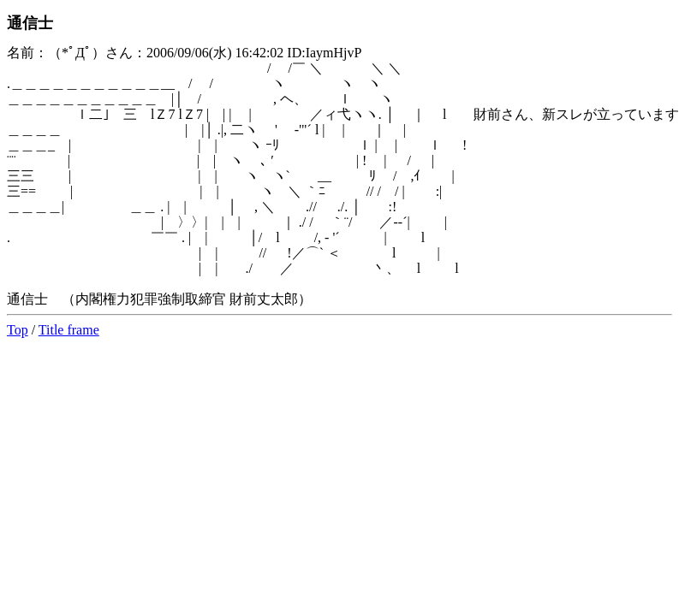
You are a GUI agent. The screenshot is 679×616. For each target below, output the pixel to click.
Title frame (69, 330)
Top (18, 330)
